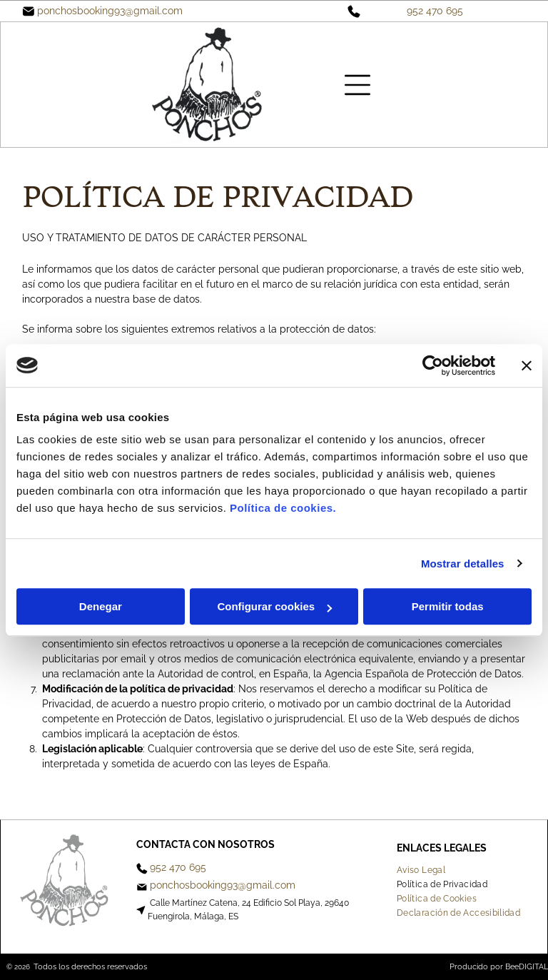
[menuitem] (426, 870)
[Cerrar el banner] (527, 365)
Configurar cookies (274, 606)
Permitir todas (448, 606)
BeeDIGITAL (527, 967)
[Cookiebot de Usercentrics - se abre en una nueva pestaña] (433, 365)
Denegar (101, 606)
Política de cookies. (283, 508)
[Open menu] (357, 85)
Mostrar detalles (463, 564)
